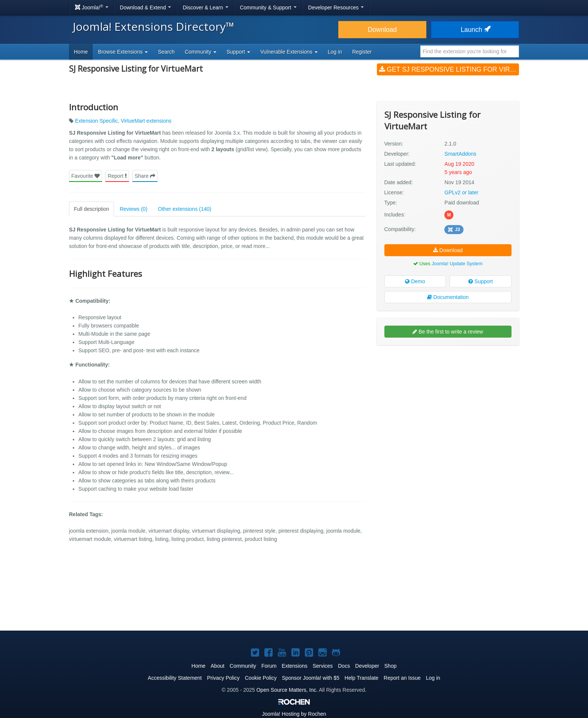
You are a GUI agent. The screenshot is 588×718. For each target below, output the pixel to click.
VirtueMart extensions (146, 121)
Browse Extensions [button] (123, 52)
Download (382, 30)
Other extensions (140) (184, 209)
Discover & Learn (205, 8)
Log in (335, 52)
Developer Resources (336, 8)
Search (166, 52)
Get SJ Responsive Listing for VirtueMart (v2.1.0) (449, 69)
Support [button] (238, 52)
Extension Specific (96, 121)
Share (145, 176)
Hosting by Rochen (294, 714)
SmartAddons (460, 154)
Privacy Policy (223, 678)
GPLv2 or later (461, 192)
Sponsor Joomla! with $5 (311, 678)
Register (362, 52)
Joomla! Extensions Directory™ (154, 26)
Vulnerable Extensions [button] (289, 52)
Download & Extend (146, 8)
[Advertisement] (448, 400)
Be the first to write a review (448, 332)
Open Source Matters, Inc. (287, 690)
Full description (91, 209)
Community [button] (201, 52)
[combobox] (470, 51)
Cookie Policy (261, 678)
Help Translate (361, 678)
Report (117, 176)
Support (481, 281)
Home (81, 52)
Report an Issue (402, 678)
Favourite (85, 176)
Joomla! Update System (457, 264)
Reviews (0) (133, 209)
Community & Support (268, 8)
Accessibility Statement (175, 678)
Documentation (448, 297)
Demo (415, 281)
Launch (475, 30)
